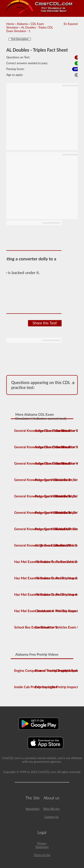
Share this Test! (45, 323)
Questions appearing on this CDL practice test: (41, 385)
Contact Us (51, 817)
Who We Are (51, 809)
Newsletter (33, 809)
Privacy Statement (42, 845)
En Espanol (71, 24)
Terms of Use (42, 855)
